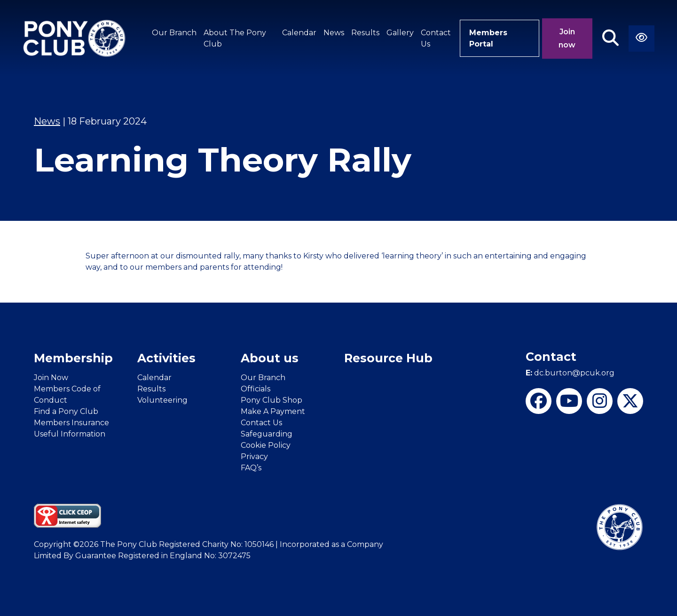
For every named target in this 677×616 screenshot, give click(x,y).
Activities (166, 358)
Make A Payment (273, 411)
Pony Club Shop (272, 400)
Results (365, 33)
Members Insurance (71, 423)
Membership (73, 358)
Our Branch (174, 33)
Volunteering (162, 400)
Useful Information (70, 434)
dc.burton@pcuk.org (570, 373)
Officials (256, 389)
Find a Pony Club (66, 411)
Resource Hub (388, 358)
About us (270, 358)
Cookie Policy (266, 445)
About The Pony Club (235, 38)
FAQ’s (251, 468)
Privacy (254, 456)
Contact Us (436, 38)
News (334, 33)
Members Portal (488, 38)
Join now (567, 38)
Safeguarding (267, 434)
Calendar (299, 33)
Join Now (51, 378)
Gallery (400, 33)
